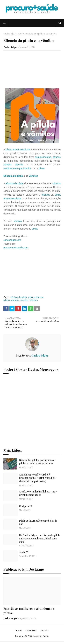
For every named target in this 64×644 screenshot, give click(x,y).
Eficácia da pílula (13, 176)
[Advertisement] (32, 71)
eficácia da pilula (19, 297)
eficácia (45, 195)
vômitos (8, 165)
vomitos (24, 300)
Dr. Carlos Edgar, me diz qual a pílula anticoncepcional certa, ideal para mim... (40, 539)
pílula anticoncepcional (18, 149)
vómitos (22, 34)
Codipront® (26, 506)
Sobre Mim (31, 631)
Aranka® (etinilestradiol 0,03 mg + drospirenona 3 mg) (38, 493)
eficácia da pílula (15, 183)
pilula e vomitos (11, 300)
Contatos (44, 631)
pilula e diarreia (36, 297)
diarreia (19, 165)
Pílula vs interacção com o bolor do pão (38, 522)
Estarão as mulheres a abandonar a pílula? (29, 611)
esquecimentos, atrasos (48, 157)
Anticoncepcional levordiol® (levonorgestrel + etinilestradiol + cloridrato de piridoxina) (38, 478)
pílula (42, 168)
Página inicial (10, 34)
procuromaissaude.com (16, 248)
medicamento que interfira (17, 168)
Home (19, 631)
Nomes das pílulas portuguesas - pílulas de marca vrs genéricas (37, 462)
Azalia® (23, 552)
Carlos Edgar (10, 47)
